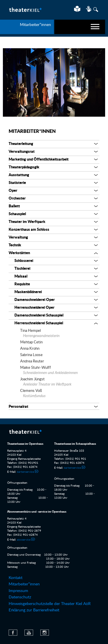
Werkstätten (19, 253)
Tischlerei (22, 269)
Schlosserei (24, 261)
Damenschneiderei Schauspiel (39, 316)
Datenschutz (20, 597)
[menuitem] (54, 578)
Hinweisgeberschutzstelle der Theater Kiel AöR (50, 604)
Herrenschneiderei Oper (34, 308)
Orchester (17, 199)
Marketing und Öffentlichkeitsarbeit (39, 160)
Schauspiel (17, 214)
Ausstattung (19, 175)
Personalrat (18, 407)
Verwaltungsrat (22, 152)
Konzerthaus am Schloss (29, 230)
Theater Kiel (25, 10)
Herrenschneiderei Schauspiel (39, 323)
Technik (15, 245)
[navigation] (80, 27)
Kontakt (16, 578)
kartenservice (25, 472)
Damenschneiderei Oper (35, 300)
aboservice (24, 540)
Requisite (22, 284)
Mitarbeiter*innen (32, 131)
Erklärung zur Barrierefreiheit (34, 610)
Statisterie (17, 183)
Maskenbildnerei (28, 292)
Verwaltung (18, 238)
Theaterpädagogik (24, 167)
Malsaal (21, 277)
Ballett (14, 206)
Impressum (18, 591)
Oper (13, 191)
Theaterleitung (21, 144)
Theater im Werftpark (27, 222)
